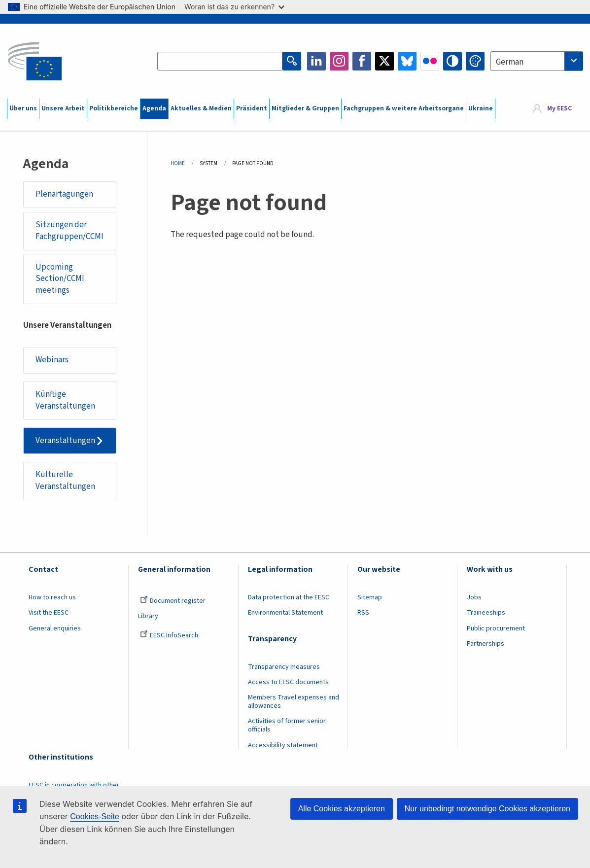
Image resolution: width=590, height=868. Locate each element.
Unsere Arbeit (63, 108)
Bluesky (407, 61)
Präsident (252, 108)
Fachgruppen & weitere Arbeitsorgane (404, 108)
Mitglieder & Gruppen (305, 108)
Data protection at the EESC (289, 597)
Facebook (362, 61)
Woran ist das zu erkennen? (234, 7)
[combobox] (537, 61)
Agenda (154, 108)
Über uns (23, 108)
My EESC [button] (559, 108)
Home (178, 163)
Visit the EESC (49, 613)
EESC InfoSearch (169, 635)
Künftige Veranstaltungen (65, 400)
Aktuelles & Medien (201, 108)
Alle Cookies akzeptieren (342, 809)
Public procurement (496, 628)
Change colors (475, 61)
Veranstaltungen (65, 441)
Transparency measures (284, 667)
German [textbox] (510, 62)
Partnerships (486, 644)
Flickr (430, 61)
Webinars (52, 360)
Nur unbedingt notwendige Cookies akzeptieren (487, 809)
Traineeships (486, 613)
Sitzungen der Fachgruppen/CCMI (69, 231)
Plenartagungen (64, 194)
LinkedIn (316, 61)
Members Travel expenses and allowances (294, 702)
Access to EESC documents (288, 682)
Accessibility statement (283, 745)
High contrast (452, 61)
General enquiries (55, 628)
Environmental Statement (285, 613)
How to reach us (52, 597)
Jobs (474, 597)
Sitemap (370, 597)
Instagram (339, 61)
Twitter (384, 61)
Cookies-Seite (95, 816)
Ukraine (481, 108)
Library (148, 616)
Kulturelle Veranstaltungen (65, 481)
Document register (173, 601)
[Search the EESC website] (220, 61)
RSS (363, 613)
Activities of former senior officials (287, 725)
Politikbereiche (114, 108)
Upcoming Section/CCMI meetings (60, 279)
